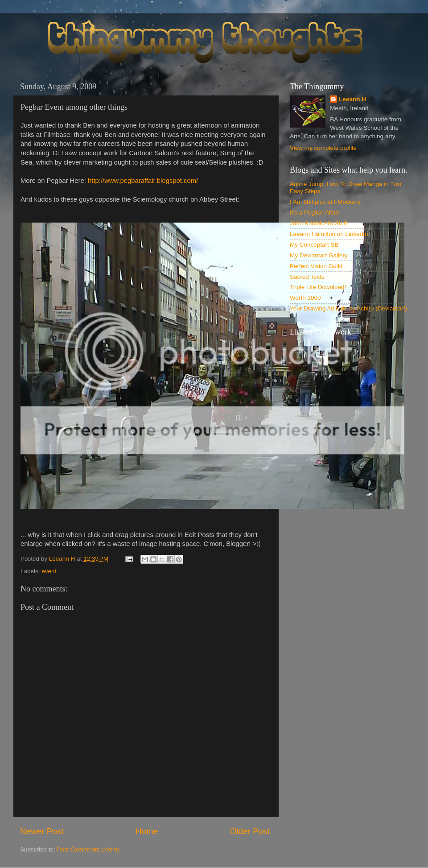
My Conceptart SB (314, 245)
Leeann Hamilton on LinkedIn (329, 234)
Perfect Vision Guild (316, 266)
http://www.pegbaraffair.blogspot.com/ (143, 181)
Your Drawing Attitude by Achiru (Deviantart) (348, 308)
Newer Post (42, 831)
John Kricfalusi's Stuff (318, 223)
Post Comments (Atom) (88, 849)
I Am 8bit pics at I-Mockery (325, 202)
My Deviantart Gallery (319, 255)
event (49, 571)
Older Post (250, 831)
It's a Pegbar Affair (314, 213)
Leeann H (352, 99)
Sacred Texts (307, 277)
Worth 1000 (305, 298)
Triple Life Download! (318, 287)
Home (147, 831)
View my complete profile (323, 148)
